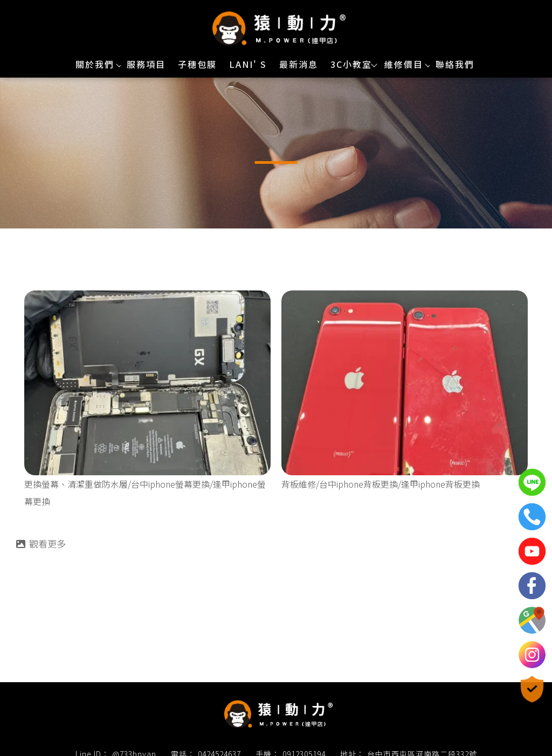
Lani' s (248, 64)
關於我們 (95, 64)
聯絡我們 (455, 64)
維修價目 (404, 64)
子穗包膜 (197, 64)
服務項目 (146, 64)
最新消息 (299, 64)
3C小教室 (351, 64)
